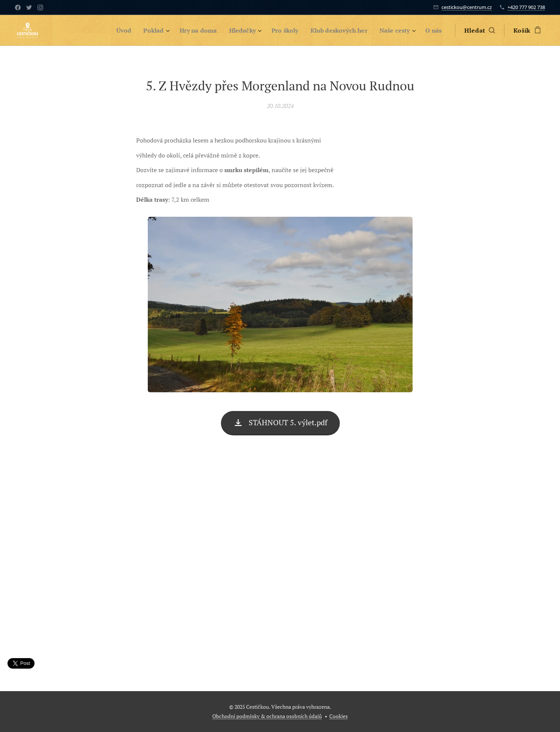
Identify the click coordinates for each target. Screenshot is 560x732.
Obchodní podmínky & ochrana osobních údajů (267, 716)
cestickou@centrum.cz (467, 7)
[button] (480, 30)
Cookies (339, 716)
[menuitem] (110, 30)
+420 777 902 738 (526, 7)
